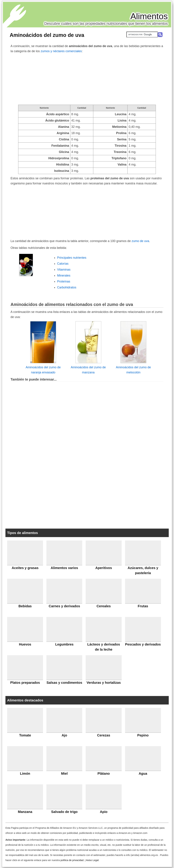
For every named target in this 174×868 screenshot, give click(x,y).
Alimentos (149, 16)
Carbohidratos (67, 287)
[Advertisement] (87, 79)
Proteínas (64, 281)
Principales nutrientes (72, 258)
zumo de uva (140, 241)
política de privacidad (72, 860)
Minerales (64, 276)
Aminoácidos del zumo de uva (47, 35)
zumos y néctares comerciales (61, 51)
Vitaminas (64, 270)
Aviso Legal (92, 860)
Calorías (63, 264)
